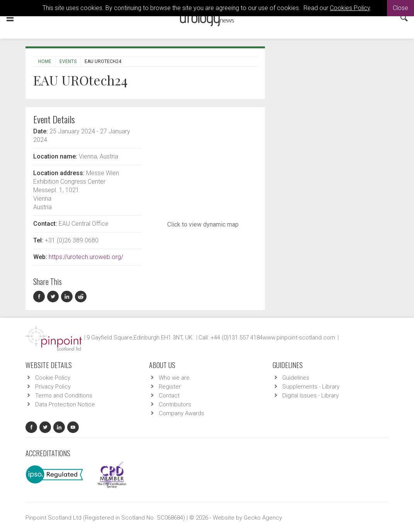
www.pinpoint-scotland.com (299, 338)
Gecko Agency (263, 518)
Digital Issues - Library (310, 396)
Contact (169, 396)
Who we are (174, 378)
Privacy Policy (53, 387)
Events (68, 61)
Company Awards (182, 413)
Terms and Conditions (64, 396)
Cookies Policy (350, 8)
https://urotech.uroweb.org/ (86, 257)
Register (170, 387)
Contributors (175, 404)
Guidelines (296, 378)
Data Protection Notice (65, 404)
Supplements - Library (311, 387)
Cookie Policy (53, 378)
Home (45, 61)
